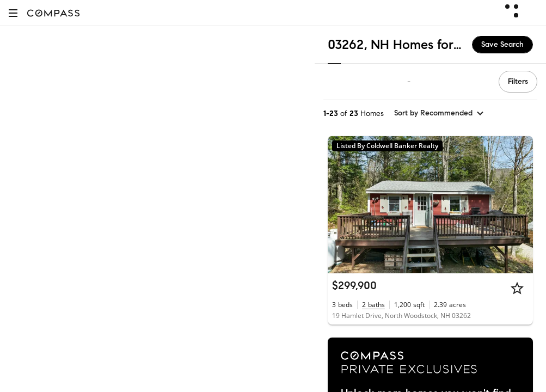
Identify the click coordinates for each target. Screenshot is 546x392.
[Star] (517, 288)
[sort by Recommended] (439, 113)
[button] (13, 13)
